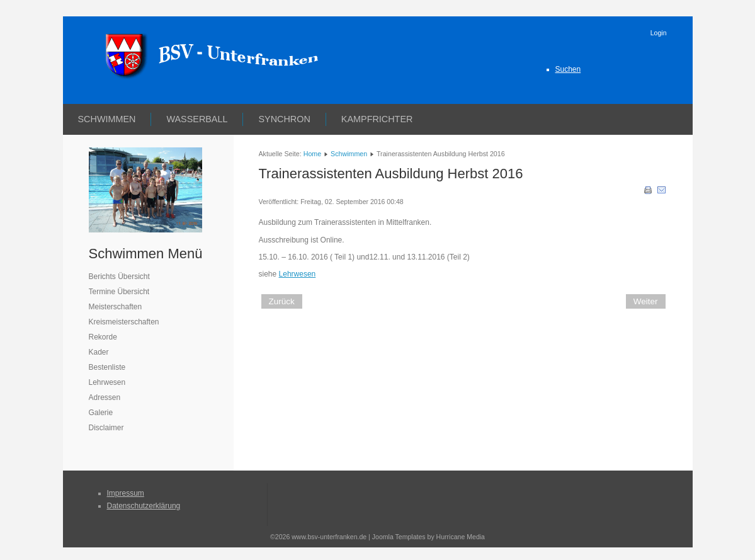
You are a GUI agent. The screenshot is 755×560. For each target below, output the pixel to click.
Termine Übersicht (119, 292)
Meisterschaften (116, 307)
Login (659, 33)
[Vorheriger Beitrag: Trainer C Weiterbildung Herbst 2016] (282, 301)
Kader (99, 352)
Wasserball (197, 119)
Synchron (284, 119)
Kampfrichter (377, 119)
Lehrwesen (107, 382)
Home (312, 154)
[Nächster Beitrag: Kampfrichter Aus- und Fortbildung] (646, 301)
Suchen (568, 69)
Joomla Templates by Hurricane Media (429, 537)
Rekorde (103, 337)
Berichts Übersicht (119, 277)
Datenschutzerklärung (144, 506)
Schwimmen (107, 119)
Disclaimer (106, 428)
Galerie (101, 413)
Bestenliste (107, 367)
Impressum (126, 493)
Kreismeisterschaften (124, 322)
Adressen (105, 397)
